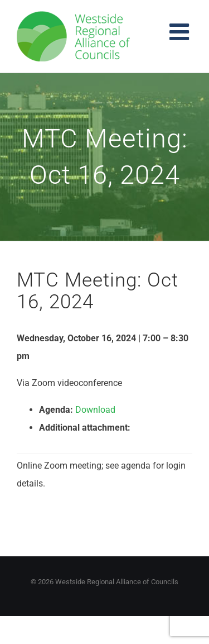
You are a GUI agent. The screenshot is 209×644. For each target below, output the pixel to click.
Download (95, 410)
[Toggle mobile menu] (181, 32)
